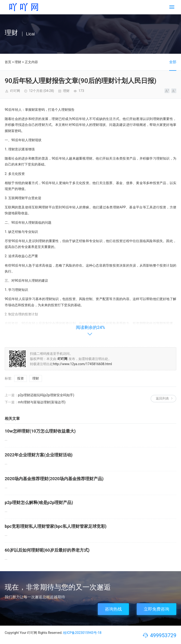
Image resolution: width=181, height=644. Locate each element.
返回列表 (162, 398)
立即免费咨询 (156, 609)
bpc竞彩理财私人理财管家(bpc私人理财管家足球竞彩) (56, 526)
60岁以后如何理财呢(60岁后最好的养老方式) (47, 550)
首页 (8, 62)
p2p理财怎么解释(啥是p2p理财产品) (39, 502)
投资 (21, 378)
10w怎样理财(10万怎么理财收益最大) (40, 431)
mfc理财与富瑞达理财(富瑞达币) (42, 402)
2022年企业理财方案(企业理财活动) (39, 455)
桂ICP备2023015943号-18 (82, 633)
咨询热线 (113, 609)
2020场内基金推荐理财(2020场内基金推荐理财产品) (54, 479)
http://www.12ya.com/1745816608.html (82, 364)
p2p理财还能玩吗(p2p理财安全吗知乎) (46, 395)
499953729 (163, 635)
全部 (173, 62)
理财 (18, 62)
